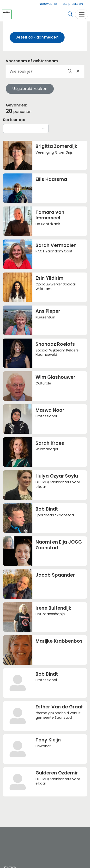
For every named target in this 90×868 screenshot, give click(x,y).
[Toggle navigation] (82, 14)
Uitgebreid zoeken (30, 89)
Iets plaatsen (72, 4)
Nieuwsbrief (48, 4)
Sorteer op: (14, 120)
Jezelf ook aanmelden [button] (37, 37)
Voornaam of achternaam (32, 61)
